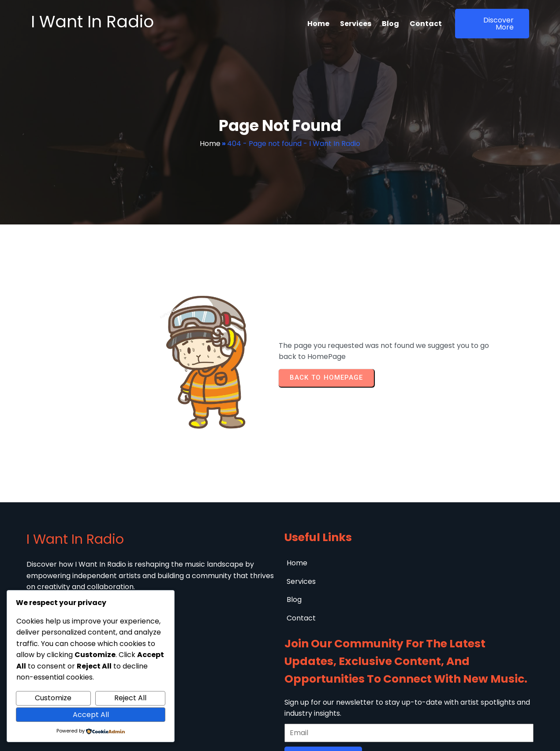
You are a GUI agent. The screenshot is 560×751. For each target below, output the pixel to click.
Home (210, 144)
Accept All (91, 715)
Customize (53, 698)
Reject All (130, 698)
